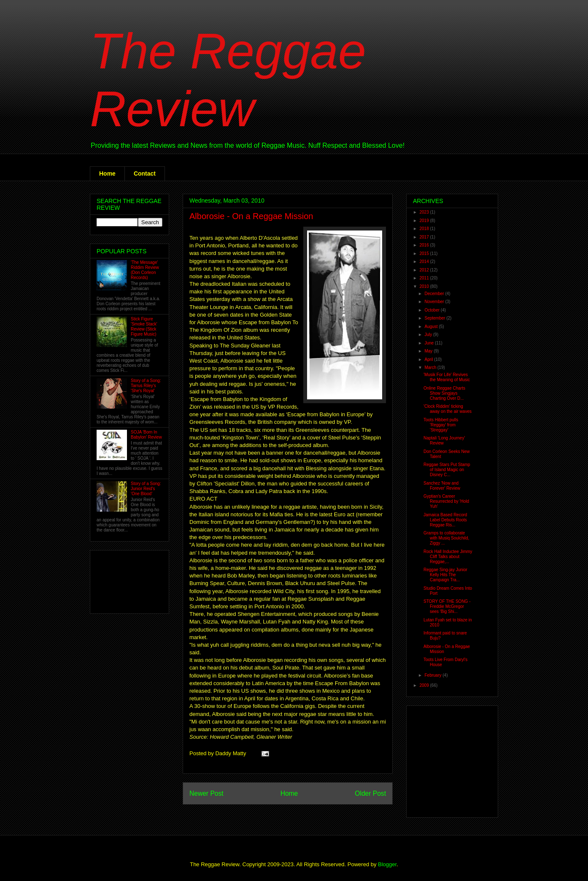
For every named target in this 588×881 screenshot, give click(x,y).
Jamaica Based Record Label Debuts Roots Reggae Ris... (445, 520)
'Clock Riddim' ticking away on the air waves (448, 409)
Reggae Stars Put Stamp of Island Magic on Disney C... (447, 470)
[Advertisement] (123, 580)
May (429, 351)
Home (107, 173)
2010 (425, 286)
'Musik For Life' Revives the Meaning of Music (447, 377)
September (435, 318)
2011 (425, 278)
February (433, 675)
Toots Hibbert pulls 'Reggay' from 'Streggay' (441, 425)
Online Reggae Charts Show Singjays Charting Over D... (444, 393)
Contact (145, 173)
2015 (425, 253)
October (432, 310)
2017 (425, 237)
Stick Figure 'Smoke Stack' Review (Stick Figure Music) (144, 327)
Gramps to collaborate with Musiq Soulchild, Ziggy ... (446, 538)
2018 (425, 229)
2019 (425, 221)
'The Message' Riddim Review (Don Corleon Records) (145, 270)
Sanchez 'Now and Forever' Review (442, 486)
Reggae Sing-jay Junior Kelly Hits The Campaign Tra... (445, 575)
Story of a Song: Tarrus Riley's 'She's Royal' (146, 386)
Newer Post (206, 793)
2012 (425, 270)
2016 (425, 245)
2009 (425, 685)
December (435, 294)
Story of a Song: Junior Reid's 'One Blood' (146, 489)
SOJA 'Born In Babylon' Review (146, 435)
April (429, 359)
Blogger (387, 864)
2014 (425, 262)
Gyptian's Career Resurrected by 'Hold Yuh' (446, 501)
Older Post (370, 793)
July (429, 335)
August (432, 327)
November (435, 302)
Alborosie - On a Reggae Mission (251, 216)
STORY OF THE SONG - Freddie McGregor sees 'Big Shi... (447, 606)
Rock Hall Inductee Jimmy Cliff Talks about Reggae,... (448, 557)
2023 (425, 212)
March (431, 367)
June (429, 343)
